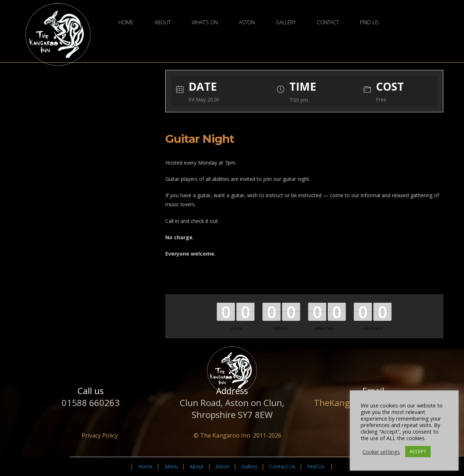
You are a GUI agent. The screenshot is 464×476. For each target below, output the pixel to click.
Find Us (369, 22)
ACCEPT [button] (418, 451)
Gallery (286, 22)
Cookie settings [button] (381, 452)
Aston (247, 22)
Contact (328, 22)
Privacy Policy (100, 435)
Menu (171, 466)
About (163, 22)
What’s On (205, 22)
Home (126, 22)
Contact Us (282, 466)
